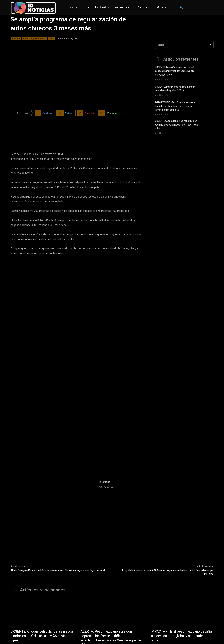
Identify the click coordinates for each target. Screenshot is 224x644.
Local (51, 39)
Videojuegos (118, 635)
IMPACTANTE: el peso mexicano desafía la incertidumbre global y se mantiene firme (181, 578)
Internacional (90, 635)
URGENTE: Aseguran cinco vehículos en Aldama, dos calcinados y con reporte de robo (176, 124)
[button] (182, 7)
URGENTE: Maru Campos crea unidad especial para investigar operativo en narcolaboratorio (174, 71)
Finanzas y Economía (34, 39)
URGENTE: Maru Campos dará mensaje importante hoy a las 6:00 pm (175, 88)
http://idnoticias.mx (108, 429)
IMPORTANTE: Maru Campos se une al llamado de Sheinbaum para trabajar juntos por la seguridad (175, 106)
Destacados (87, 593)
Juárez (66, 635)
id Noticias (105, 424)
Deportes (104, 635)
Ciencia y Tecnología (137, 635)
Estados (16, 39)
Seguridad (167, 635)
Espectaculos (197, 635)
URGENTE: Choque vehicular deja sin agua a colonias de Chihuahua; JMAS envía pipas (38, 578)
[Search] (210, 45)
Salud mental (181, 635)
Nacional (76, 635)
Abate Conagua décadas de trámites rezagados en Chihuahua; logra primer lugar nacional (58, 512)
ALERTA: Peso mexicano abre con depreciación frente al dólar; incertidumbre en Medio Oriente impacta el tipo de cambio (111, 580)
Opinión (155, 635)
